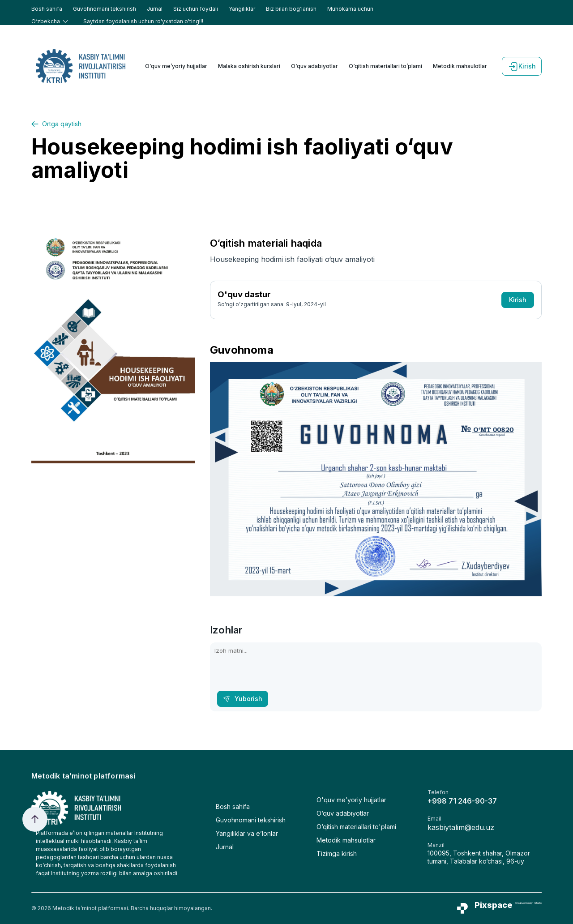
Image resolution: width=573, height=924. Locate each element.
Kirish (522, 66)
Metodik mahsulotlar (460, 66)
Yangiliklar (242, 9)
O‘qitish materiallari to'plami (356, 827)
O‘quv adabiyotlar (314, 66)
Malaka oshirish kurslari (249, 66)
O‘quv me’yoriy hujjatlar (176, 66)
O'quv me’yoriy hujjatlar (351, 800)
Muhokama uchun (350, 9)
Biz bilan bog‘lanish (291, 9)
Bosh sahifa (47, 9)
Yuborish (243, 699)
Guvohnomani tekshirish (105, 9)
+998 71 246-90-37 (462, 801)
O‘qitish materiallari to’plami (385, 66)
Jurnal (155, 9)
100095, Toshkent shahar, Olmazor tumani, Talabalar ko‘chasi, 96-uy (479, 857)
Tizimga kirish (337, 853)
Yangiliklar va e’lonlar (247, 833)
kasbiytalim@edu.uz (461, 827)
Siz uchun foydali (196, 9)
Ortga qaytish (56, 124)
